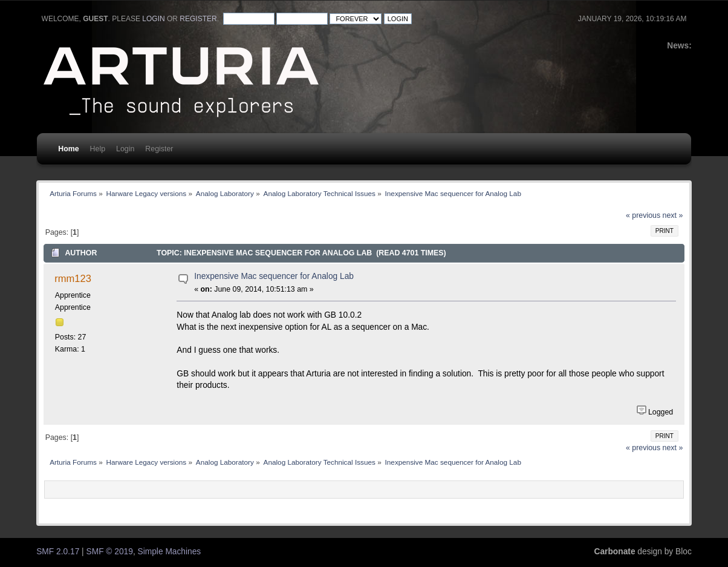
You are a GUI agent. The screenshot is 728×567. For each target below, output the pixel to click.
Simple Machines (170, 552)
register (198, 19)
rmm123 (73, 278)
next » (673, 215)
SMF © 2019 (110, 552)
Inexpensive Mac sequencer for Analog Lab (274, 276)
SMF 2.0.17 (58, 552)
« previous (643, 215)
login (153, 19)
